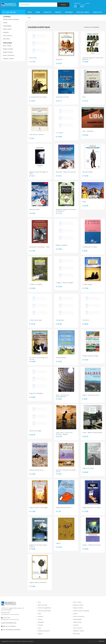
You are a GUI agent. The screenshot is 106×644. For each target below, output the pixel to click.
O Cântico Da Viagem (36, 284)
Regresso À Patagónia (36, 393)
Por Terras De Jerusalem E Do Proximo (39, 358)
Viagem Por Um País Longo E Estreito (38, 546)
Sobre (38, 12)
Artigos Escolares (8, 49)
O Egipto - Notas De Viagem (65, 283)
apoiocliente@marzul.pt (9, 623)
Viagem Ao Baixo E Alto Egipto (39, 507)
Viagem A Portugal (88, 468)
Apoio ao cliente (83, 12)
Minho (84, 202)
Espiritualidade (7, 26)
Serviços (58, 12)
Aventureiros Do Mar (62, 97)
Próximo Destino (61, 358)
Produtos (47, 12)
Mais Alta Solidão (88, 172)
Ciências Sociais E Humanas (11, 19)
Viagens (58, 543)
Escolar (5, 23)
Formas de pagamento (44, 608)
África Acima (33, 58)
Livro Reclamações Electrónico (11, 630)
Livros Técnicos (8, 36)
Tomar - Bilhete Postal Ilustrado (92, 433)
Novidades (69, 12)
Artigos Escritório (8, 52)
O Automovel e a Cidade (90, 247)
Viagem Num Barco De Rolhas (91, 507)
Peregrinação (60, 320)
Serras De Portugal (35, 431)
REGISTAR (77, 3)
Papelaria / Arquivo (8, 59)
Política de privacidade (44, 611)
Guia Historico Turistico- (37, 134)
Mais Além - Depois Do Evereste (66, 172)
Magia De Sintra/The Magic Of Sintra (39, 173)
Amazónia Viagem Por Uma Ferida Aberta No (93, 59)
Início (30, 12)
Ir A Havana (59, 133)
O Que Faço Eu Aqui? (36, 320)
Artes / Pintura (7, 46)
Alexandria (59, 59)
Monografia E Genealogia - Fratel (39, 247)
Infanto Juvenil (7, 29)
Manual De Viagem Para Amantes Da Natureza (66, 210)
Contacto (41, 625)
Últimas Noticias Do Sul (36, 470)
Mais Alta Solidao (35, 209)
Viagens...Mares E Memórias (38, 582)
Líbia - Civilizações (88, 131)
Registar (40, 634)
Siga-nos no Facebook (8, 626)
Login (39, 628)
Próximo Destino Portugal (90, 356)
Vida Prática (6, 39)
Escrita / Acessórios (9, 55)
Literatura (6, 32)
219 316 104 (10, 613)
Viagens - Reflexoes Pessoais (92, 545)
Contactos (97, 12)
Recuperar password (44, 631)
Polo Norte (86, 320)
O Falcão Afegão (87, 284)
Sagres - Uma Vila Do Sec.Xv (91, 395)
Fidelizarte (102, 641)
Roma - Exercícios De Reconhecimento (62, 396)
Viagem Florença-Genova (63, 507)
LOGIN (87, 3)
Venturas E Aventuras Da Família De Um (66, 471)
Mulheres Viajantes (62, 245)
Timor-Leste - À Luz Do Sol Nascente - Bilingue (64, 433)
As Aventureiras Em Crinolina (38, 97)
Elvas (84, 97)
